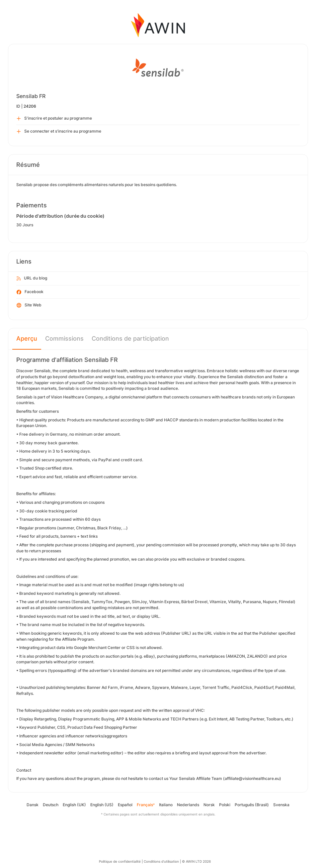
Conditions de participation (130, 338)
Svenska (281, 805)
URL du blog (32, 278)
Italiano (166, 805)
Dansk (33, 805)
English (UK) (74, 805)
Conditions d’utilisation (161, 861)
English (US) (102, 805)
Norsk (209, 805)
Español (125, 805)
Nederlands (188, 805)
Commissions (64, 338)
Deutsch (51, 805)
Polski (225, 805)
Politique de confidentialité (120, 861)
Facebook (30, 292)
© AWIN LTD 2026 (196, 861)
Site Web (29, 305)
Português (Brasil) (252, 805)
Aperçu (27, 338)
